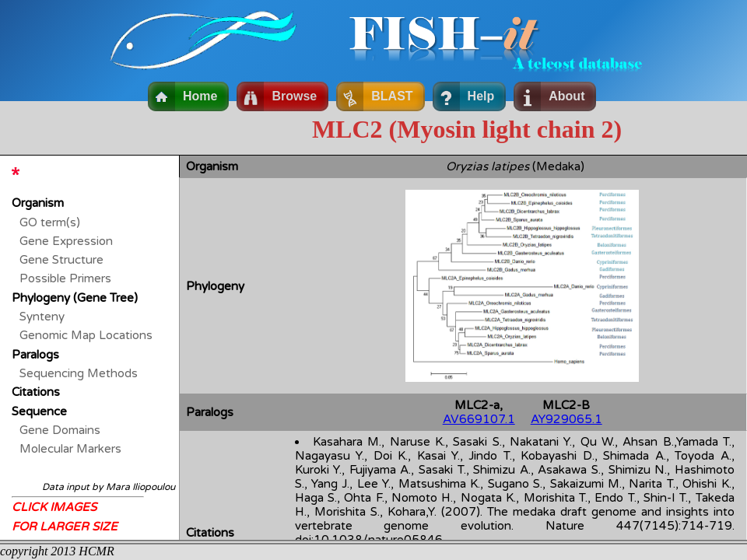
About (566, 96)
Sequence (39, 411)
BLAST (392, 96)
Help (481, 96)
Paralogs (35, 355)
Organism (38, 203)
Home (200, 96)
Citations (36, 392)
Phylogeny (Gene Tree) (75, 298)
